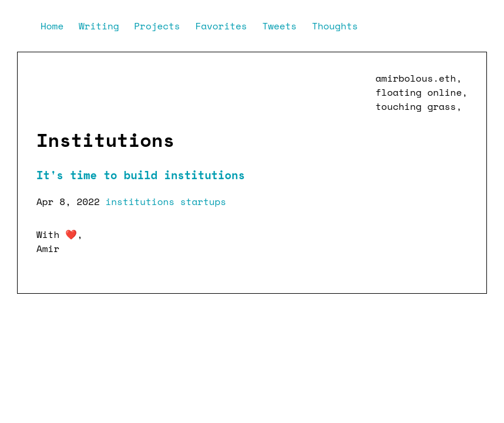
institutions (140, 202)
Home (55, 26)
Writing (102, 26)
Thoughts (335, 26)
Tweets (282, 26)
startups (203, 202)
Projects (160, 26)
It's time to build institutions (141, 175)
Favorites (224, 26)
